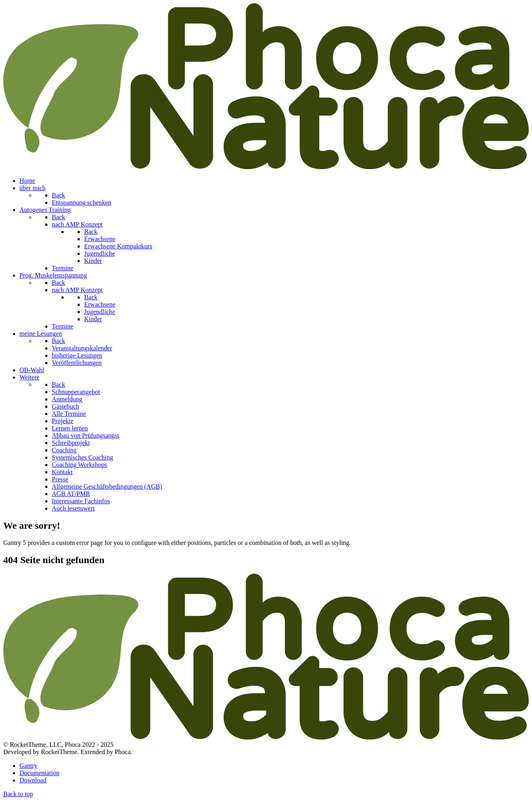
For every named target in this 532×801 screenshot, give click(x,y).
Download (33, 780)
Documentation (39, 773)
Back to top (18, 794)
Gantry (28, 766)
